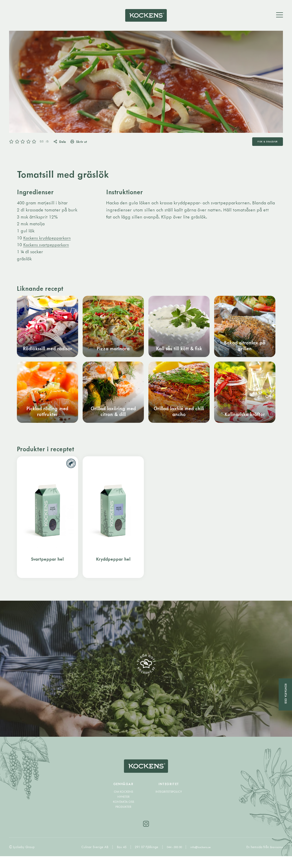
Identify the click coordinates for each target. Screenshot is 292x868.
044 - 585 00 (173, 858)
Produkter (123, 818)
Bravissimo (276, 858)
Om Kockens (123, 802)
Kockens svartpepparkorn (49, 248)
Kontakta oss (123, 813)
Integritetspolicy (169, 802)
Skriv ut (87, 144)
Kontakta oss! (285, 694)
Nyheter (123, 808)
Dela (64, 144)
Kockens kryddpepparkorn (50, 241)
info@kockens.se (202, 858)
